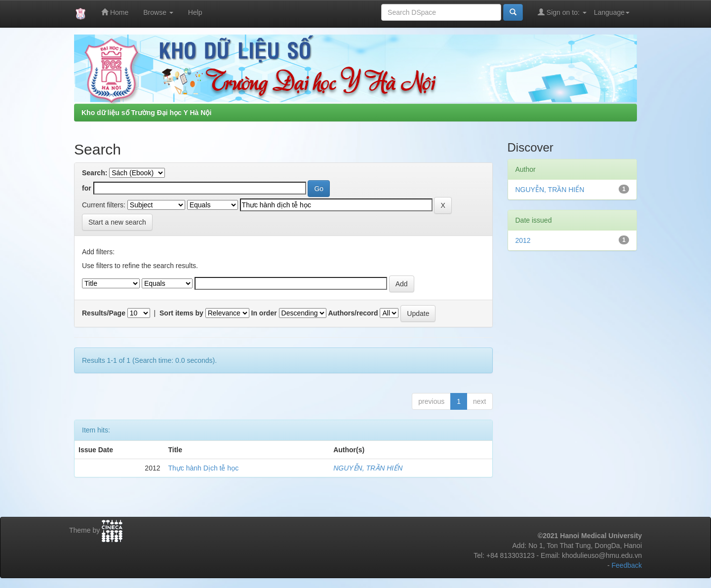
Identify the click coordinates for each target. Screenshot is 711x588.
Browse (158, 12)
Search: (95, 173)
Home (115, 12)
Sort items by (181, 313)
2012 (523, 240)
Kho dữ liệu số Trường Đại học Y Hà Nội (146, 113)
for (87, 188)
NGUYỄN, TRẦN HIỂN (368, 468)
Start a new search (117, 222)
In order (264, 313)
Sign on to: (562, 12)
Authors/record (353, 313)
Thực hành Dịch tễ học (204, 468)
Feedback (627, 565)
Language (612, 12)
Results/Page (104, 313)
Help (195, 12)
